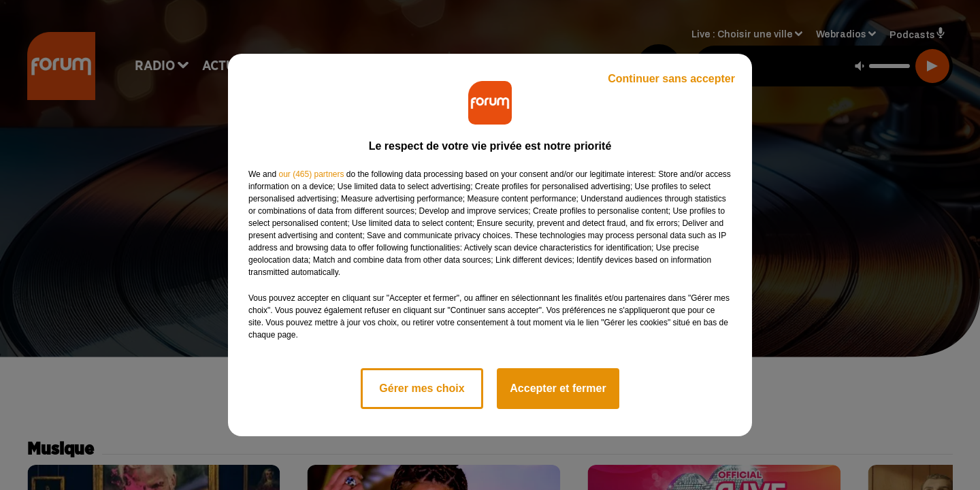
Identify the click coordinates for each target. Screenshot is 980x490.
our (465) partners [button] (311, 174)
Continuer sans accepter (671, 79)
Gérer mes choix (422, 388)
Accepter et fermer (558, 388)
